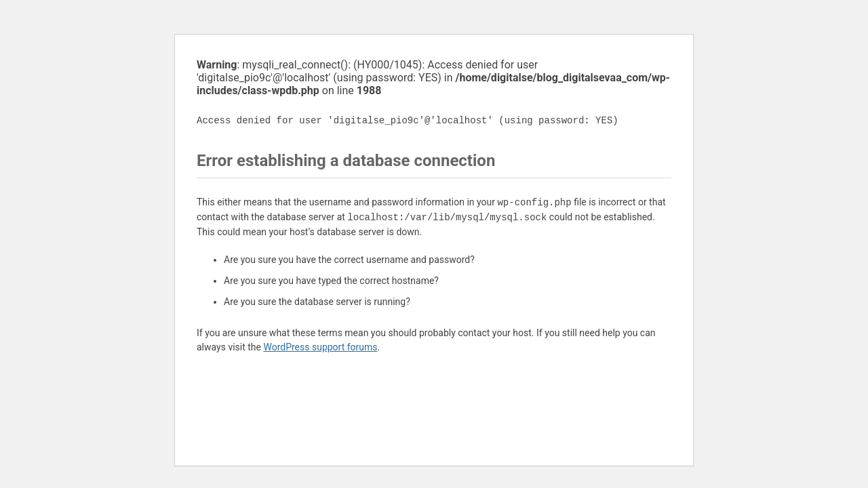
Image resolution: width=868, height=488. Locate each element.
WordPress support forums (320, 347)
